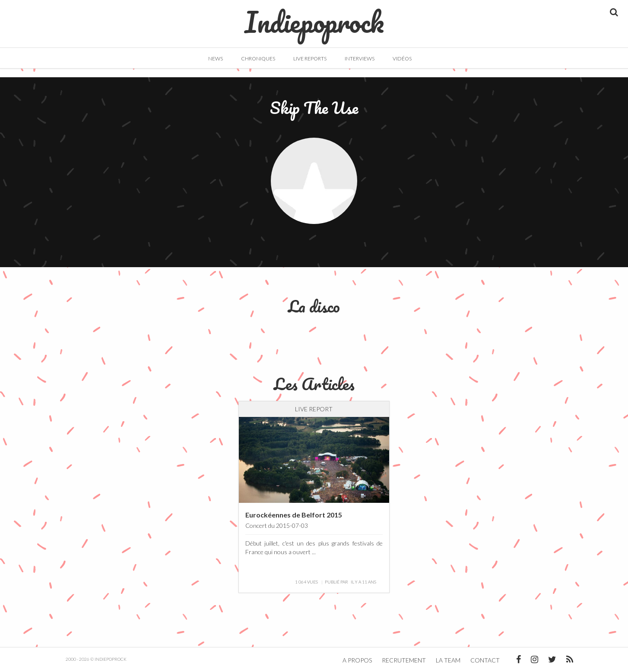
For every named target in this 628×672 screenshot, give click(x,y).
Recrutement (404, 660)
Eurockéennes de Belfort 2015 (294, 515)
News (216, 58)
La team (448, 660)
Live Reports (310, 58)
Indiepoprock (314, 18)
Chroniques (258, 58)
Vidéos (402, 58)
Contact (485, 660)
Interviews (360, 58)
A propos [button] (357, 660)
